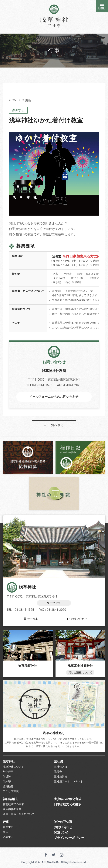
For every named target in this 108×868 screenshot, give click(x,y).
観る (5, 832)
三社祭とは (61, 767)
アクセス (54, 603)
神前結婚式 (10, 799)
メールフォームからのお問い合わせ (54, 397)
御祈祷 (7, 777)
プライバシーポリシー (69, 838)
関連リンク (62, 832)
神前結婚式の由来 (13, 804)
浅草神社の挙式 (12, 809)
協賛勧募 (8, 786)
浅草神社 (21, 587)
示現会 (58, 772)
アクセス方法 (11, 791)
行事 (6, 822)
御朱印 (7, 781)
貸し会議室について (80, 672)
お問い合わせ (77, 619)
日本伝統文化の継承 (68, 804)
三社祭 (59, 762)
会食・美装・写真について (19, 814)
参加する (18, 110)
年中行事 (31, 619)
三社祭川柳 (61, 777)
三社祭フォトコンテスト (69, 781)
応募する (8, 837)
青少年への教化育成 (68, 799)
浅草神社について (13, 767)
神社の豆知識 (63, 822)
